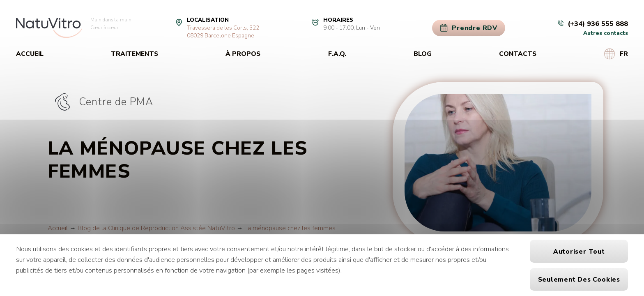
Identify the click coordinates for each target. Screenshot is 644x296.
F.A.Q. (337, 54)
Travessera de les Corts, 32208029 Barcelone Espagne (223, 32)
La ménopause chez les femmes (290, 228)
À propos (243, 54)
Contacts (518, 54)
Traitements (135, 54)
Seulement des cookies (579, 279)
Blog (423, 54)
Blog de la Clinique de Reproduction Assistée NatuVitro (156, 228)
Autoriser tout (579, 251)
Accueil (30, 54)
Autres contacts (606, 33)
